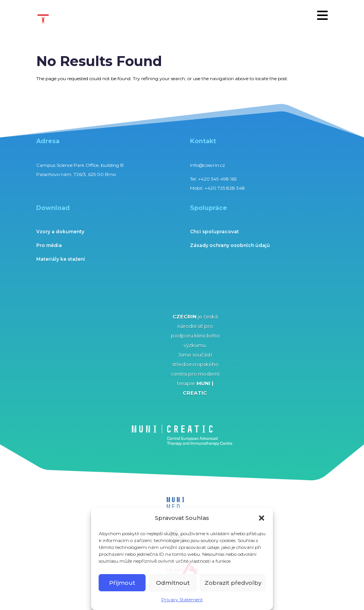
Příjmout (122, 583)
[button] (262, 518)
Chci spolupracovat (214, 232)
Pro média (49, 245)
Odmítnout (173, 583)
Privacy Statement (182, 600)
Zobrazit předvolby (233, 583)
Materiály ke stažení (61, 259)
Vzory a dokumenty (60, 232)
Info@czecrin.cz (208, 165)
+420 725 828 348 (225, 188)
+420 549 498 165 (217, 179)
